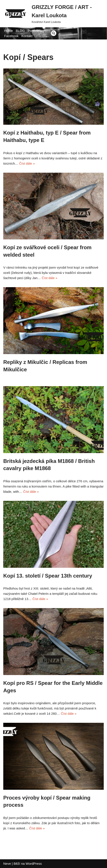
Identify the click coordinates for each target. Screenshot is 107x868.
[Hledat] (54, 33)
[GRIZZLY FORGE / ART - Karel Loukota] (53, 14)
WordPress (34, 864)
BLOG (20, 31)
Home (9, 31)
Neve (7, 864)
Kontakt (27, 36)
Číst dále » (27, 163)
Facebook (11, 36)
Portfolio (34, 31)
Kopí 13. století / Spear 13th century (48, 576)
